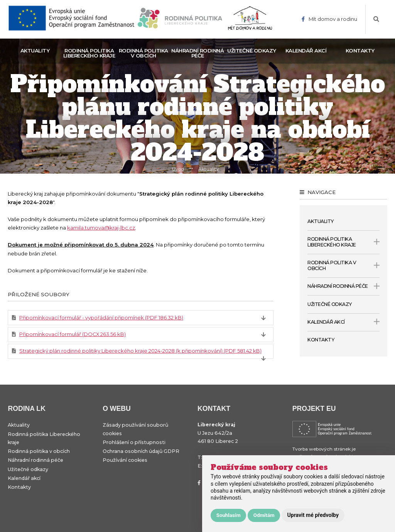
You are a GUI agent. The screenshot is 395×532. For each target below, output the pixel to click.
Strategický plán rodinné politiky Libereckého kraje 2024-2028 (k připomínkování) (140, 351)
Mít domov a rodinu (329, 19)
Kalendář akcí (306, 51)
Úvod (178, 169)
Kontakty (360, 51)
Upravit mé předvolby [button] (313, 515)
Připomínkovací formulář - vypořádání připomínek (101, 318)
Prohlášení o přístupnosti (134, 442)
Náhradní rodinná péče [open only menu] (343, 286)
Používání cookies (125, 460)
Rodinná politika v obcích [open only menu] (343, 265)
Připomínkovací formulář (73, 334)
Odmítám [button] (264, 515)
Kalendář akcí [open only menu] (343, 322)
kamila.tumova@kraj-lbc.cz (101, 228)
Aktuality (35, 51)
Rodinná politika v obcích (143, 53)
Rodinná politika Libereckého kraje (89, 53)
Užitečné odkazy (252, 51)
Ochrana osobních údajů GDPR (141, 451)
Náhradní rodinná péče (197, 53)
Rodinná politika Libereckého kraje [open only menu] (343, 242)
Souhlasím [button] (229, 515)
